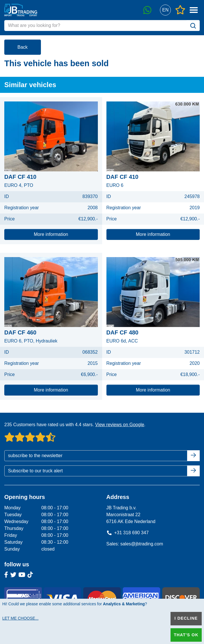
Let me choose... (20, 618)
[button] (165, 10)
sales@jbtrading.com (142, 544)
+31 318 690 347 (128, 533)
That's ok (186, 635)
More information (51, 234)
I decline (186, 618)
